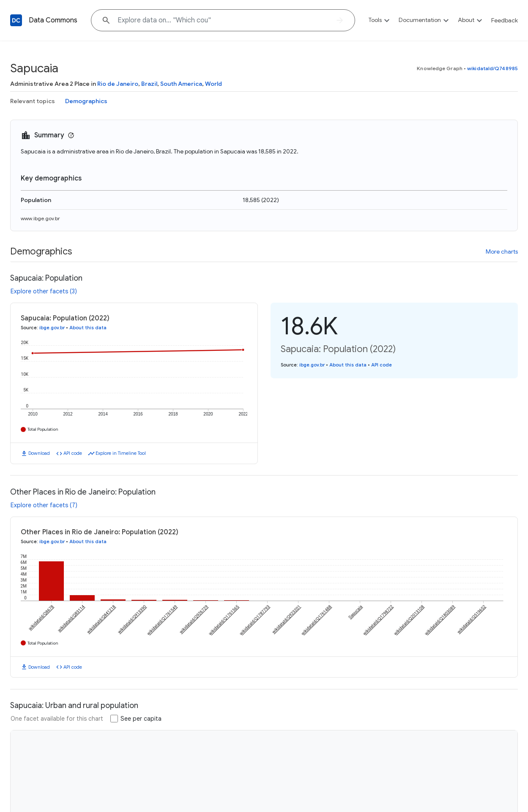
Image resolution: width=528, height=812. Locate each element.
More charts (502, 252)
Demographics (86, 101)
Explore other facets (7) (44, 505)
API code (73, 453)
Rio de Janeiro (118, 84)
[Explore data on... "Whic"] (223, 20)
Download (39, 453)
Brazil (149, 84)
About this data (88, 328)
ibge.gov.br (52, 328)
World (213, 84)
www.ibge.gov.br (40, 218)
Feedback (505, 20)
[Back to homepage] (16, 20)
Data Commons (53, 20)
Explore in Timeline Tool (121, 453)
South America (181, 84)
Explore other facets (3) (44, 291)
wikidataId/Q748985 (492, 68)
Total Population (43, 429)
